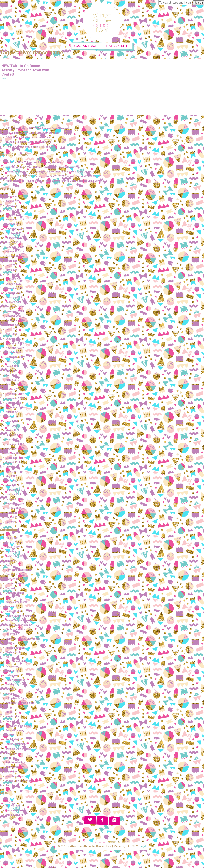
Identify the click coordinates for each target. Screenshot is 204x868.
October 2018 (14, 404)
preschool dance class (20, 727)
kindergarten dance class (22, 704)
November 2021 (16, 289)
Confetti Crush (15, 580)
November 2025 (16, 198)
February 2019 (15, 385)
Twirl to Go (13, 768)
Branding (12, 553)
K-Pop (10, 695)
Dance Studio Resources (22, 617)
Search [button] (199, 3)
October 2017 (14, 454)
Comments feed (16, 811)
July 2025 (12, 207)
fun (8, 658)
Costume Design (16, 594)
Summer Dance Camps (20, 750)
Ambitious (12, 539)
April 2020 (12, 335)
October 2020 (14, 317)
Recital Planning (16, 731)
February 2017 (15, 491)
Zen (8, 786)
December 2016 (16, 500)
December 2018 (16, 395)
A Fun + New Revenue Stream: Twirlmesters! (34, 148)
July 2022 (12, 266)
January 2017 (14, 496)
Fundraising (13, 667)
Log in (10, 802)
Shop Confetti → (118, 47)
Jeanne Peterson (17, 173)
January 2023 (14, 243)
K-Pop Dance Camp (18, 699)
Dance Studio (14, 612)
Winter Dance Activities (21, 782)
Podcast (11, 722)
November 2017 (16, 450)
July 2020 (12, 330)
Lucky (9, 708)
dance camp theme (18, 603)
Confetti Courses (17, 576)
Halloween (12, 676)
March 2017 (13, 486)
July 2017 (12, 468)
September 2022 (16, 262)
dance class (13, 608)
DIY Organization (17, 630)
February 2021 (15, 298)
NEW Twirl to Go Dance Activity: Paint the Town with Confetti (24, 71)
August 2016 (14, 518)
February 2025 (15, 211)
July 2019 (12, 363)
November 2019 (16, 349)
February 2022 (15, 280)
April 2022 (12, 275)
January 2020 (14, 340)
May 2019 (12, 372)
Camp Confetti (15, 557)
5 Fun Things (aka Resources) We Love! (31, 138)
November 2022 (16, 253)
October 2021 (14, 294)
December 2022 (16, 248)
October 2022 (14, 257)
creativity (12, 598)
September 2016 (16, 514)
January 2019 (14, 390)
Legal (143, 847)
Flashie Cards (15, 653)
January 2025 (14, 216)
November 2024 (16, 221)
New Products (15, 718)
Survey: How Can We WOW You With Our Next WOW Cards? (73, 177)
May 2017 (12, 477)
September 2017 (16, 459)
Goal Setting (14, 672)
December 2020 (16, 308)
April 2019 (12, 376)
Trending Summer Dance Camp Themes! (32, 143)
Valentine (12, 773)
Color (4, 80)
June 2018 (12, 422)
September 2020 (16, 321)
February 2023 (15, 239)
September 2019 (16, 358)
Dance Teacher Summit (21, 626)
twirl (8, 759)
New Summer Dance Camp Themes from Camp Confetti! (69, 173)
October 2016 (14, 509)
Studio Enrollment (17, 745)
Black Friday (14, 548)
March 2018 (13, 431)
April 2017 (12, 482)
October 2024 (14, 225)
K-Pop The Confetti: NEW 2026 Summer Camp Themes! (41, 129)
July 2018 (12, 418)
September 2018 (16, 408)
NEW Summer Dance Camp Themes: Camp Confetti (84, 182)
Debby (10, 163)
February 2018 (15, 436)
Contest (11, 589)
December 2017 (16, 445)
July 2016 (12, 523)
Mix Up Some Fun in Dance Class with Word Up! (36, 134)
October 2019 (14, 353)
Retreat (10, 736)
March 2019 (13, 381)
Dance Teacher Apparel (21, 621)
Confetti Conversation (20, 571)
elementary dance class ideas (25, 640)
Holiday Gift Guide (17, 685)
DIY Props (12, 635)
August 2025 (14, 202)
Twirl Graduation (17, 763)
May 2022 (12, 271)
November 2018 (16, 399)
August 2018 (14, 413)
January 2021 (14, 303)
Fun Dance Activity (18, 663)
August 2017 (14, 463)
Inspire (10, 690)
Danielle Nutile (15, 168)
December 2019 (16, 344)
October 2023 (14, 234)
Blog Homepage (85, 47)
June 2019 (12, 367)
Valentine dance (16, 777)
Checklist (12, 562)
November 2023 (16, 230)
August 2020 (14, 326)
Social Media (14, 740)
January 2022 (14, 285)
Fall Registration (16, 649)
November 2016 (16, 505)
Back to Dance (15, 543)
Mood (9, 713)
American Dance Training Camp (26, 182)
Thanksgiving (14, 754)
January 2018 (14, 441)
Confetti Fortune (16, 585)
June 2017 (12, 473)
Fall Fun (11, 644)
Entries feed (14, 807)
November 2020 (16, 312)
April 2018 (12, 427)
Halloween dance (17, 681)
